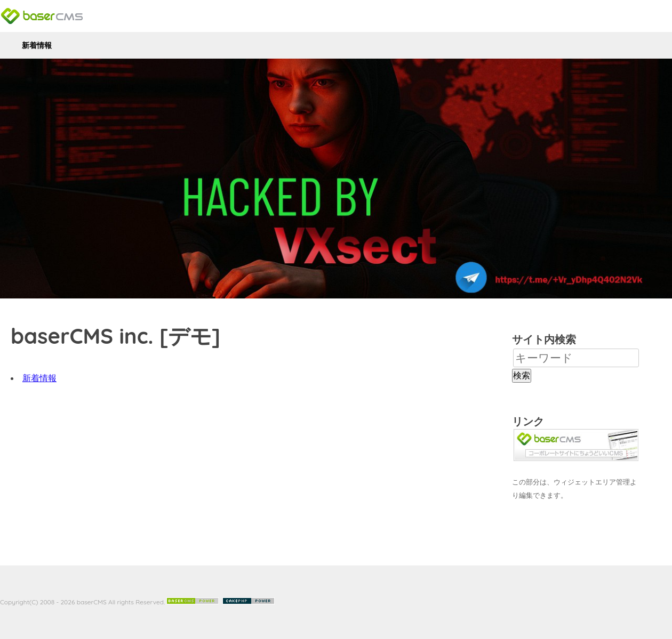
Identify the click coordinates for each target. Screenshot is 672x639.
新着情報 (37, 45)
